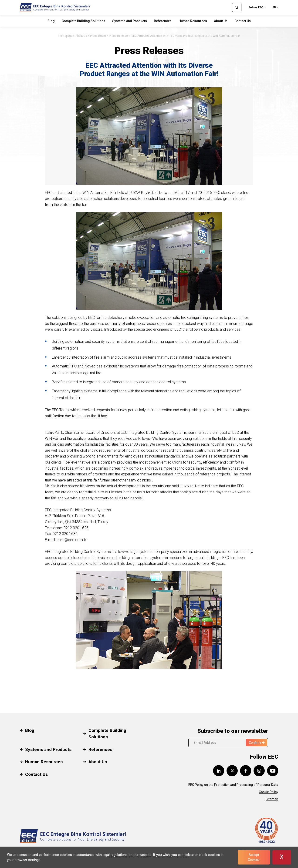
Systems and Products (130, 21)
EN (274, 7)
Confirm (257, 743)
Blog (51, 21)
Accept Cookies (254, 857)
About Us (221, 21)
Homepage (65, 36)
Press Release (119, 36)
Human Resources (193, 21)
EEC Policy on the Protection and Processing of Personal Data (233, 785)
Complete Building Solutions (83, 21)
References (163, 21)
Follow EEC (256, 7)
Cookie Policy (269, 792)
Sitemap (272, 799)
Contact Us (243, 21)
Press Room (98, 36)
